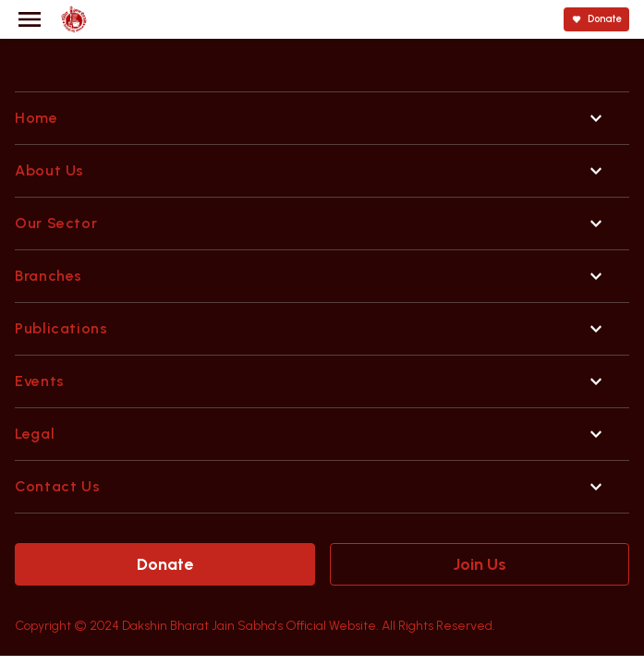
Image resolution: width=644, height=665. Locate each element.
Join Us (480, 564)
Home (36, 118)
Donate (165, 564)
